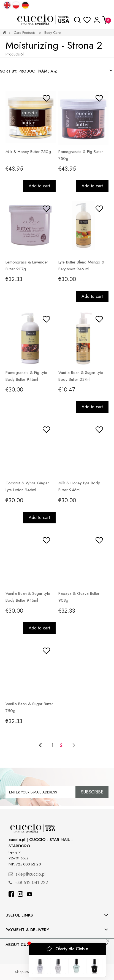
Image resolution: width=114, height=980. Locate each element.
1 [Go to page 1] (52, 745)
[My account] (97, 20)
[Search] (77, 20)
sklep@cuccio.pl (31, 874)
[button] (8, 20)
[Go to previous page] (40, 745)
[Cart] (106, 20)
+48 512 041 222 (31, 883)
